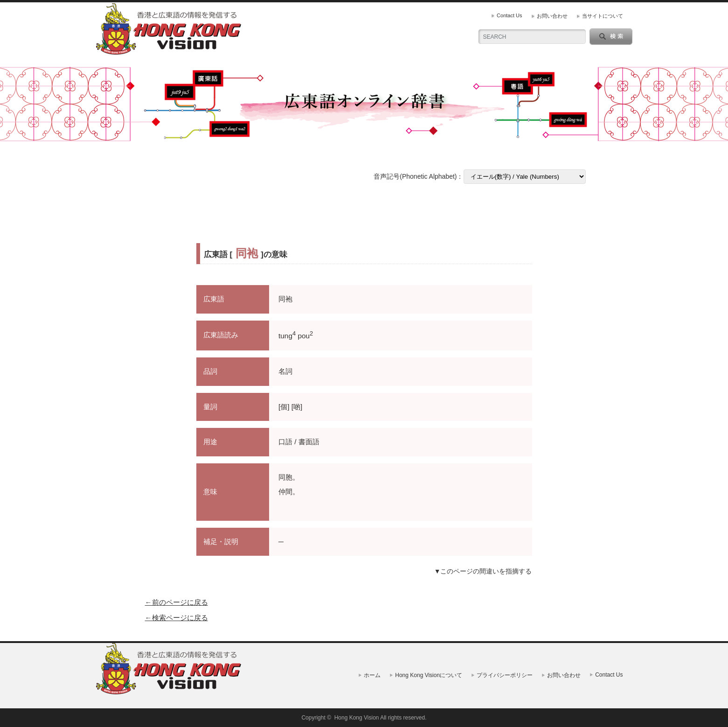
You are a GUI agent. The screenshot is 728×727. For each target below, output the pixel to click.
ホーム (372, 675)
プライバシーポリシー (505, 675)
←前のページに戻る (177, 602)
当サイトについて (603, 16)
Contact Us (509, 15)
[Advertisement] (364, 214)
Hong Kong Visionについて (429, 675)
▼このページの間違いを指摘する (483, 571)
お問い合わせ (552, 16)
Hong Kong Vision (357, 718)
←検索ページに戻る (177, 618)
